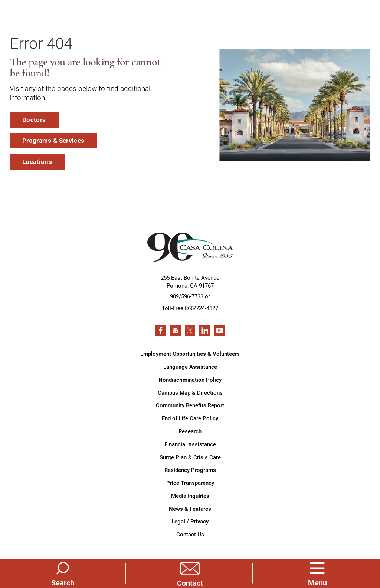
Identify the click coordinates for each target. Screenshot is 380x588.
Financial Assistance (190, 444)
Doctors (34, 120)
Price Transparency (190, 483)
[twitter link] (190, 330)
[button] (317, 573)
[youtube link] (219, 330)
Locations (37, 162)
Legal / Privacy (190, 521)
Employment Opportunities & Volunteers (190, 354)
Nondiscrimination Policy (190, 380)
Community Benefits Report (190, 405)
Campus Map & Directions (190, 392)
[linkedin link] (204, 330)
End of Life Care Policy (190, 418)
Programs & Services (53, 140)
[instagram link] (175, 330)
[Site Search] (63, 573)
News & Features (190, 509)
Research (190, 431)
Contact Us (190, 534)
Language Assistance (190, 367)
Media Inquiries (190, 496)
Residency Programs (190, 470)
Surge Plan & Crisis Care (190, 457)
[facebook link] (161, 330)
